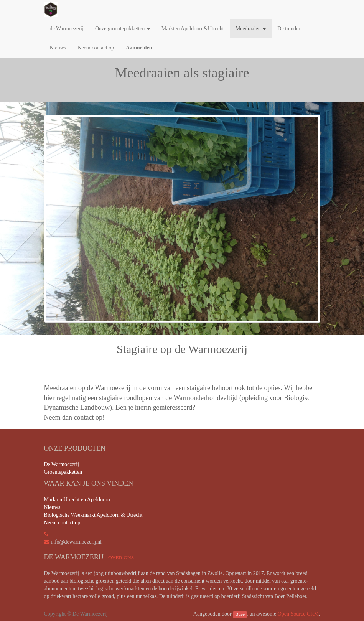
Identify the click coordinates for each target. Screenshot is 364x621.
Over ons (121, 558)
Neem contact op (62, 523)
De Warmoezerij (62, 464)
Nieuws (52, 507)
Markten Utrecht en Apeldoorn (77, 500)
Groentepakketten (63, 472)
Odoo (240, 614)
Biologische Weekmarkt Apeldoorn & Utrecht (93, 515)
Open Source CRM (298, 614)
